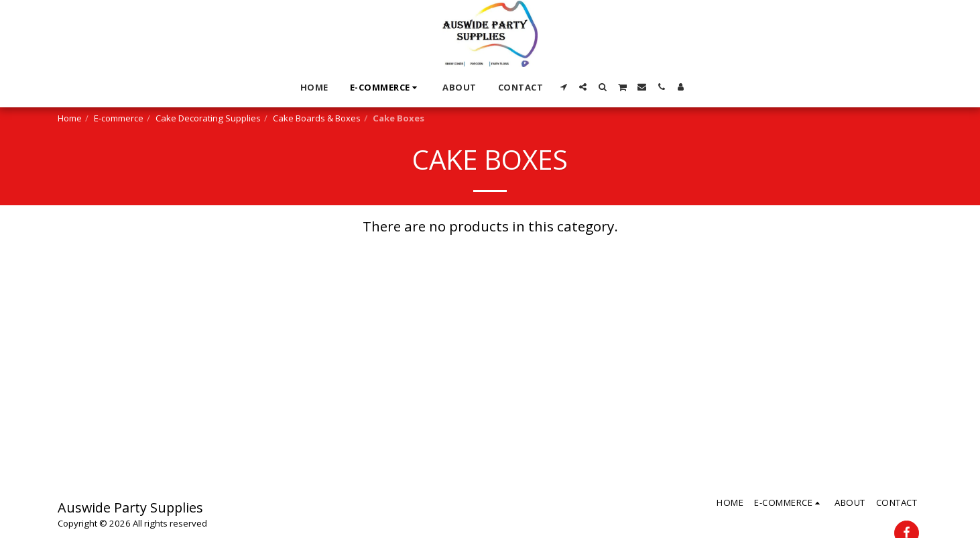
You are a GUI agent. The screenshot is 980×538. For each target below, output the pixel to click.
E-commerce (119, 118)
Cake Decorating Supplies (208, 118)
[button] (563, 87)
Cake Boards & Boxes (317, 118)
